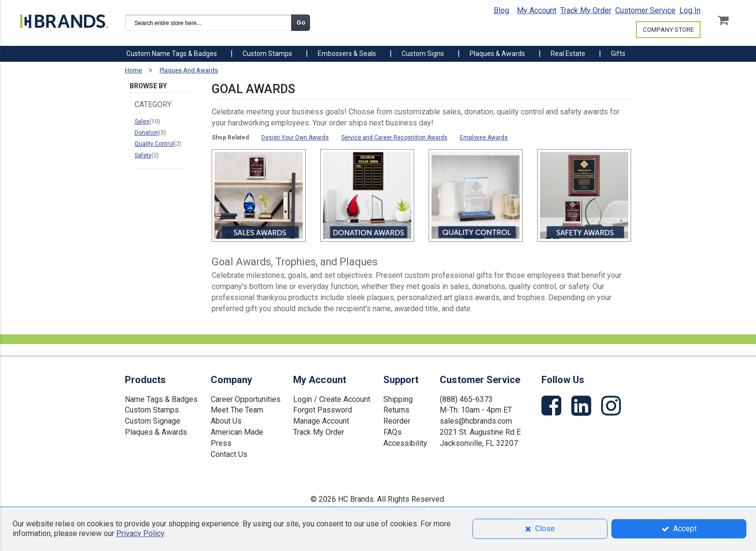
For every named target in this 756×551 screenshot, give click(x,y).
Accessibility (405, 443)
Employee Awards (484, 138)
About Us (226, 421)
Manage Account (321, 421)
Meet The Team (237, 410)
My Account (537, 10)
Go (301, 22)
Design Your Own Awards (295, 138)
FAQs (392, 432)
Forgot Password (323, 410)
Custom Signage (153, 421)
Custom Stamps (152, 410)
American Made (237, 432)
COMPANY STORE (668, 30)
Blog (501, 10)
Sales (142, 122)
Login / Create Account (332, 399)
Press (221, 443)
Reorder (397, 421)
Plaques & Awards (156, 432)
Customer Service (645, 10)
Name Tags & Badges (161, 399)
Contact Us (229, 454)
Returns (396, 410)
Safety (143, 155)
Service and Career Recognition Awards (394, 138)
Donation (147, 133)
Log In (690, 10)
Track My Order (586, 10)
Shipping (398, 399)
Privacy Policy (140, 533)
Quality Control (154, 144)
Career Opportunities (246, 399)
